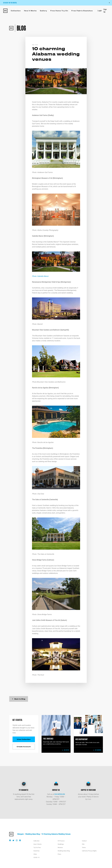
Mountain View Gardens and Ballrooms (51, 382)
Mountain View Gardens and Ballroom (46, 330)
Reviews (60, 847)
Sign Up (105, 11)
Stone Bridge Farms (39, 560)
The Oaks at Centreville (40, 500)
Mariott (40, 324)
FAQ (83, 844)
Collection (36, 841)
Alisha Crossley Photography (48, 230)
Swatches (37, 851)
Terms (84, 847)
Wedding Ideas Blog (33, 834)
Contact (84, 841)
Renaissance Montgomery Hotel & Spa (46, 282)
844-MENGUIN (60, 794)
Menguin (21, 834)
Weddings (61, 844)
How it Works (38, 844)
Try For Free (37, 847)
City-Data (41, 494)
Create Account (24, 747)
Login (100, 11)
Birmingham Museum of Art (42, 178)
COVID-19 (36, 857)
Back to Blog (19, 699)
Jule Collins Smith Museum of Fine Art (46, 620)
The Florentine (37, 448)
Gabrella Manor (38, 236)
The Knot (41, 675)
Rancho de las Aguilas (40, 388)
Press (59, 854)
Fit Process (61, 841)
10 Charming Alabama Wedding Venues (56, 834)
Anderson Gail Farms (40, 115)
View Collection (24, 739)
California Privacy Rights (89, 851)
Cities (35, 854)
